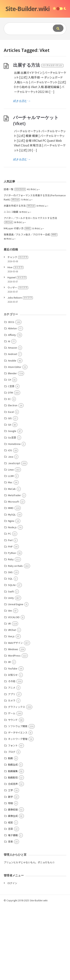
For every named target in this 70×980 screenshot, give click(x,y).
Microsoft (13, 576)
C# (9, 454)
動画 (10, 832)
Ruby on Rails (15, 640)
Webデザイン (15, 717)
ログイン (12, 957)
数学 (10, 871)
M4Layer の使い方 (17, 302)
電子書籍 (13, 909)
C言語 (11, 460)
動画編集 (13, 845)
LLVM (11, 550)
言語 (10, 903)
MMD (11, 582)
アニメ (12, 762)
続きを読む (22, 175)
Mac (10, 556)
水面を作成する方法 (20, 280)
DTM (10, 466)
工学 (10, 864)
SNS (10, 646)
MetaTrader (14, 569)
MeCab (12, 563)
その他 (12, 755)
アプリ (12, 768)
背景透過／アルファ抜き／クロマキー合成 (31, 308)
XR (9, 736)
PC (10, 608)
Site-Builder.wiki (28, 9)
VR (9, 697)
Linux (11, 543)
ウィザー (18, 361)
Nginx (11, 595)
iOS (10, 524)
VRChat (12, 704)
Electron (13, 479)
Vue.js (11, 710)
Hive (15, 341)
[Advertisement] (35, 77)
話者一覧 (15, 263)
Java (11, 531)
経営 (10, 896)
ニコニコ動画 (11, 286)
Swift (11, 665)
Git (10, 499)
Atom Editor (15, 441)
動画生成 (13, 838)
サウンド (13, 794)
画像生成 (13, 890)
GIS (10, 492)
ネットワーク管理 (18, 813)
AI (9, 415)
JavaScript (14, 537)
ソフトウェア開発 (18, 800)
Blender (12, 447)
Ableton (12, 402)
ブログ (12, 826)
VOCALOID (14, 691)
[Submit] (58, 28)
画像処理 (13, 883)
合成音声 (13, 858)
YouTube (13, 742)
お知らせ (13, 749)
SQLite (12, 659)
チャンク (18, 331)
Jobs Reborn (20, 372)
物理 (10, 877)
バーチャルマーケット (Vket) (36, 194)
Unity (11, 672)
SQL (10, 652)
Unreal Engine (16, 678)
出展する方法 (38, 139)
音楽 (10, 915)
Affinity (12, 409)
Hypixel (17, 351)
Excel (11, 486)
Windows (13, 723)
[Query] (27, 29)
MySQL (12, 588)
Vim (10, 685)
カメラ (12, 774)
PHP (10, 620)
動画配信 (13, 851)
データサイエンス (18, 806)
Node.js (12, 601)
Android (12, 428)
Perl (10, 614)
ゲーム (12, 787)
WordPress (14, 729)
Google (12, 505)
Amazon (13, 422)
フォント (13, 819)
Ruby (11, 633)
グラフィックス (17, 781)
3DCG (11, 396)
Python (12, 627)
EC (9, 473)
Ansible (12, 434)
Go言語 (12, 511)
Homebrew (14, 518)
